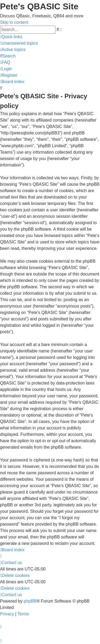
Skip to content (14, 22)
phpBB (30, 601)
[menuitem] (19, 43)
